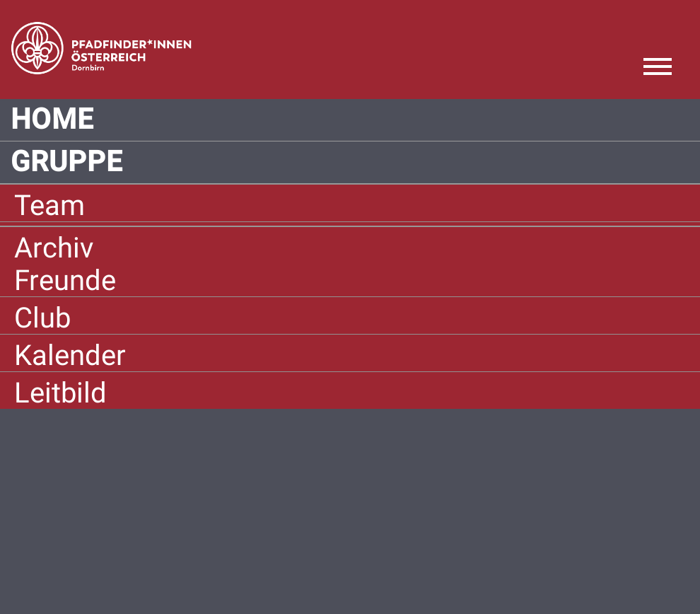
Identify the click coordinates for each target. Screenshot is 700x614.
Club (42, 318)
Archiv (54, 248)
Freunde (65, 280)
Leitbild (60, 393)
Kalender (70, 355)
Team (49, 205)
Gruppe (67, 162)
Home (52, 120)
